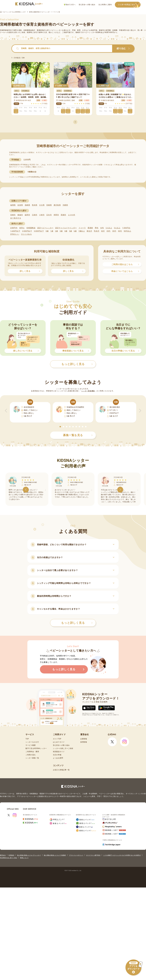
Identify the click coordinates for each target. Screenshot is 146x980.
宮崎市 (13, 215)
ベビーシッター (56, 30)
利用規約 (11, 855)
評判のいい (15, 234)
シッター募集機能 (88, 391)
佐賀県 (20, 205)
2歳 (56, 231)
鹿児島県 (57, 205)
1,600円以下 (15, 231)
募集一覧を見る (78, 435)
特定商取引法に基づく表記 (9, 858)
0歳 (47, 231)
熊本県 (35, 205)
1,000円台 (126, 228)
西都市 (63, 215)
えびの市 (72, 215)
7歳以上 (82, 231)
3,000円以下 (39, 231)
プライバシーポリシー (76, 855)
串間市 (56, 215)
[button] (60, 427)
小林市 (42, 215)
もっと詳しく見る (77, 623)
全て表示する (16, 218)
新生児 (89, 231)
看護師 (90, 228)
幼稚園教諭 (31, 228)
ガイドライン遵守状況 (93, 855)
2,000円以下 (27, 231)
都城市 (20, 215)
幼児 (103, 231)
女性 (102, 228)
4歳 (66, 231)
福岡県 (13, 205)
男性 (97, 228)
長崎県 (27, 205)
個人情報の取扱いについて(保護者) (55, 855)
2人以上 (109, 228)
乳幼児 (97, 231)
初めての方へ (70, 5)
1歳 (52, 231)
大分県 (42, 205)
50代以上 (127, 231)
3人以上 (117, 228)
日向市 (49, 215)
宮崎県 (49, 205)
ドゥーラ (82, 228)
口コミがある (26, 234)
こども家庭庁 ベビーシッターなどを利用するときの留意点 (122, 855)
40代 (120, 231)
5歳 (71, 231)
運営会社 (3, 855)
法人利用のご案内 (105, 5)
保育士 (22, 228)
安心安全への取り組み (87, 5)
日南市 (35, 215)
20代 (108, 231)
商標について (24, 858)
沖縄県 (65, 205)
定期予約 (14, 228)
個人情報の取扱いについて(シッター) (29, 855)
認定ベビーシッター (45, 228)
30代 (114, 231)
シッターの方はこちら (129, 5)
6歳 (75, 231)
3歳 (61, 231)
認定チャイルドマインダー (66, 228)
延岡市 (27, 215)
